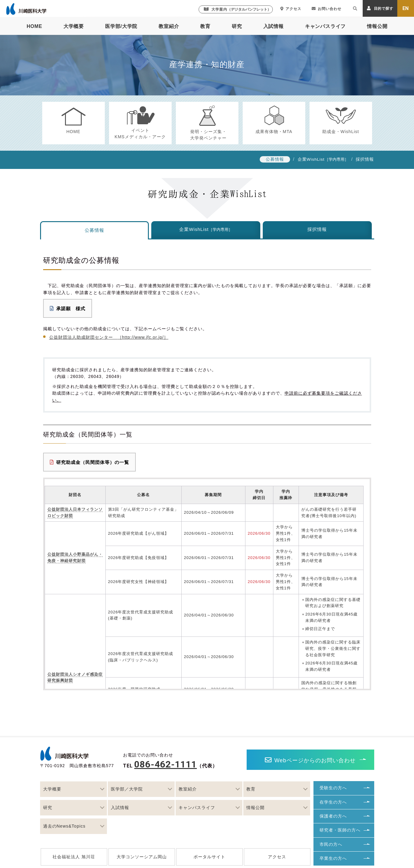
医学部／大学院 (127, 789)
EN (406, 8)
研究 (237, 26)
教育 (205, 26)
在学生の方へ (333, 802)
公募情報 (275, 159)
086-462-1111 (166, 764)
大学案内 (237, 9)
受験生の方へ (333, 788)
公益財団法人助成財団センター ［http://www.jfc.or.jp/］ (109, 337)
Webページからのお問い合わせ (310, 760)
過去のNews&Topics (64, 826)
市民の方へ (331, 844)
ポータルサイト (209, 857)
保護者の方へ (333, 816)
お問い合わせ (327, 9)
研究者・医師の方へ (340, 830)
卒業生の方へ (333, 858)
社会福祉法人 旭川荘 (74, 857)
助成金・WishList (341, 132)
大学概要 (74, 26)
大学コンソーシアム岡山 (142, 857)
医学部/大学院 (121, 26)
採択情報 (365, 159)
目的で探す (380, 8)
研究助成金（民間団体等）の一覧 (89, 462)
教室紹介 (169, 26)
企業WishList (311, 159)
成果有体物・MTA (274, 132)
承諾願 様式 (68, 309)
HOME (34, 26)
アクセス (291, 9)
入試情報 (274, 26)
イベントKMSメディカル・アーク (140, 134)
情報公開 (377, 26)
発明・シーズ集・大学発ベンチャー (208, 135)
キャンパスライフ (325, 26)
